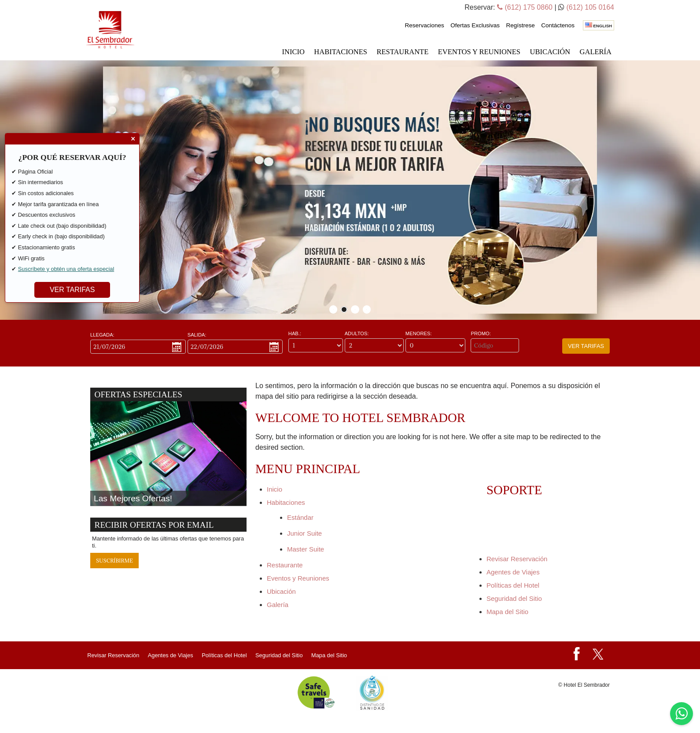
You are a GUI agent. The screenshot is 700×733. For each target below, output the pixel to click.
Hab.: (295, 334)
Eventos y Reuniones (479, 52)
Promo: (481, 334)
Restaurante (402, 52)
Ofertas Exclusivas (475, 25)
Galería (596, 52)
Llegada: (102, 335)
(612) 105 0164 (590, 7)
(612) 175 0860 (525, 7)
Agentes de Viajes (513, 572)
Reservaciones (424, 25)
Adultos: (357, 334)
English (599, 25)
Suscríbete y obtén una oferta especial (66, 268)
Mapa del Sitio (507, 612)
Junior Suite (304, 533)
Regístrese (520, 25)
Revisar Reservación (517, 559)
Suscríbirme (114, 561)
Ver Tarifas (586, 346)
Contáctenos (558, 25)
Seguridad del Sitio (514, 598)
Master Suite (306, 549)
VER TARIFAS (72, 289)
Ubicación (550, 52)
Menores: (419, 334)
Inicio (293, 52)
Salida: (197, 335)
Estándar (300, 517)
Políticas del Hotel (513, 585)
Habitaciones (341, 52)
